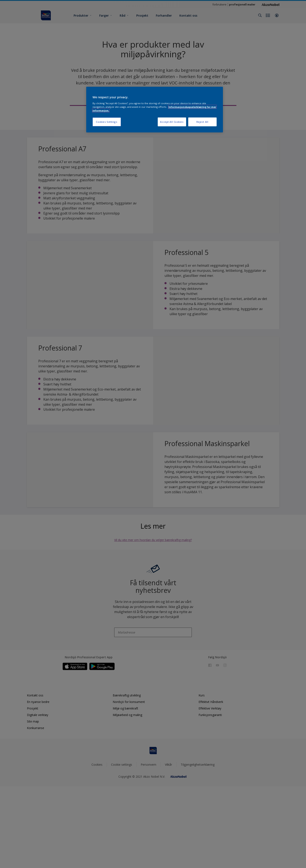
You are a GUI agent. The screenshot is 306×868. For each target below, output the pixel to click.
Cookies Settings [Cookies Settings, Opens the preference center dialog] (107, 122)
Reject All (202, 122)
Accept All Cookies (172, 122)
